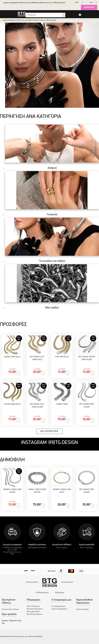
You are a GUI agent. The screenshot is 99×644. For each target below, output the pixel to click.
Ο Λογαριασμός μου (58, 606)
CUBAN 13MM (62, 404)
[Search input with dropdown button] (44, 15)
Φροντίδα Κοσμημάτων (35, 609)
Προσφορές (89, 7)
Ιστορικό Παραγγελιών (59, 609)
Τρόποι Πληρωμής (33, 606)
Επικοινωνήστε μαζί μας (10, 609)
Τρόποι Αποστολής (33, 612)
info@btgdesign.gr (42, 593)
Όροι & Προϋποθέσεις (35, 614)
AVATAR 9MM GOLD (12, 404)
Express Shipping (82, 609)
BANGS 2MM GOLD (12, 357)
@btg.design (60, 593)
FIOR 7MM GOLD (62, 357)
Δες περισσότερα (49, 431)
